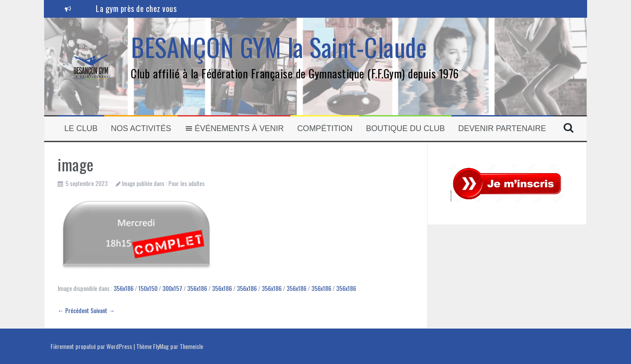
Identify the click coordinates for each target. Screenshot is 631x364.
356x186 (123, 288)
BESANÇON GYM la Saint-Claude (279, 47)
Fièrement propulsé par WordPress (92, 346)
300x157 (172, 288)
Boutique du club (405, 128)
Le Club (81, 128)
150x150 (148, 288)
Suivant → (103, 310)
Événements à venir (234, 128)
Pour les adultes (187, 183)
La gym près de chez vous (136, 8)
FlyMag (161, 346)
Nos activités (141, 128)
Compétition (325, 128)
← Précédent (73, 310)
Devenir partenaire (502, 128)
